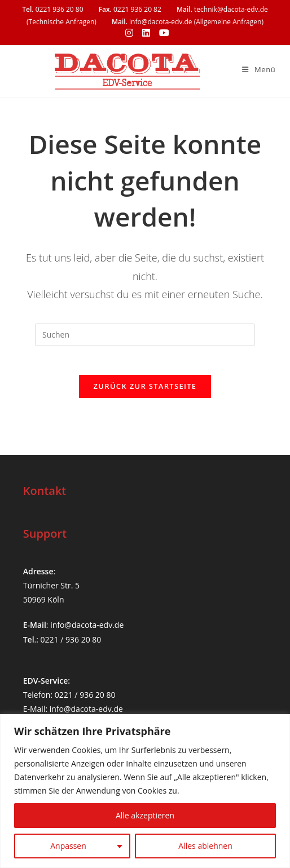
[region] (145, 791)
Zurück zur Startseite (145, 392)
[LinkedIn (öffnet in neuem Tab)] (146, 33)
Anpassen (68, 846)
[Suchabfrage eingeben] (145, 335)
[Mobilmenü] (259, 69)
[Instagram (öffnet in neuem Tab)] (129, 33)
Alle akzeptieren (145, 815)
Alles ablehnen (205, 846)
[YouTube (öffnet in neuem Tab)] (162, 33)
